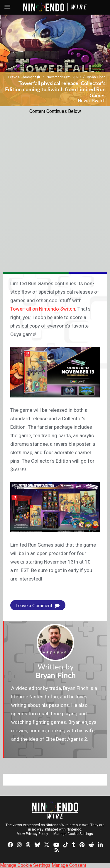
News (84, 101)
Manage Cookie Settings (73, 834)
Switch (99, 101)
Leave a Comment (24, 77)
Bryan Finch (96, 77)
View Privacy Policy (33, 834)
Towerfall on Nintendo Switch (43, 309)
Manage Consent (69, 865)
